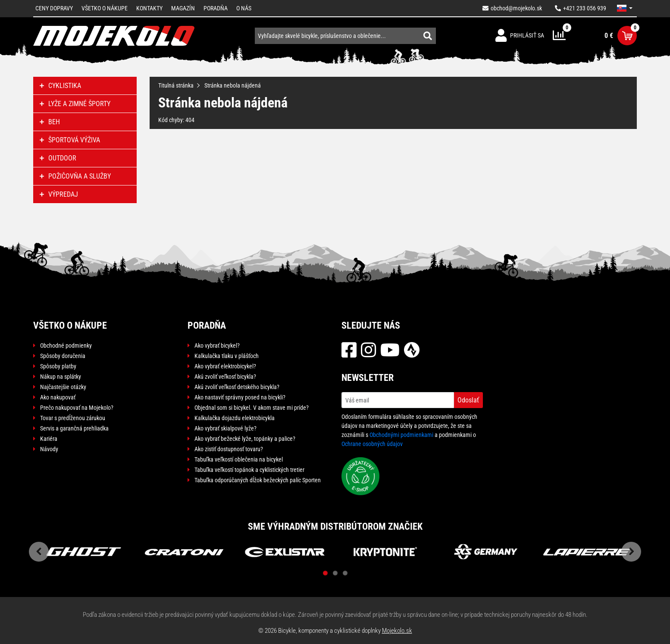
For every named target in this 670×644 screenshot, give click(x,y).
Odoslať (468, 400)
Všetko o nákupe (105, 8)
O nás (244, 8)
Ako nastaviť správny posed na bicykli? (240, 397)
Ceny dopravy (54, 8)
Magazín (183, 8)
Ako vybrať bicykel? (217, 346)
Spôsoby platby (58, 366)
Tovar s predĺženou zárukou (73, 418)
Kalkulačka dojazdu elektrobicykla (235, 418)
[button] (625, 8)
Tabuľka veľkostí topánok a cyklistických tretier (249, 470)
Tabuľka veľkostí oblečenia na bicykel (239, 459)
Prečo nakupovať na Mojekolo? (77, 408)
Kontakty (149, 8)
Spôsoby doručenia (63, 356)
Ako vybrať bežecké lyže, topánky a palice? (245, 439)
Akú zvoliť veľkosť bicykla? (225, 377)
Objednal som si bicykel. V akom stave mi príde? (252, 408)
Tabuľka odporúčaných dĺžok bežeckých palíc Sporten (258, 480)
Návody (49, 449)
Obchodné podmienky (66, 346)
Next (631, 552)
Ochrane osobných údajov (372, 444)
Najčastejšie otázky (63, 387)
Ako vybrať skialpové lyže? (225, 428)
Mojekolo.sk (397, 631)
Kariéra (49, 439)
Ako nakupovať (58, 397)
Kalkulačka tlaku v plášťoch (227, 356)
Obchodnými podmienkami (401, 435)
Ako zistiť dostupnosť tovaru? (229, 449)
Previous (39, 552)
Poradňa (216, 8)
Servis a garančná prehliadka (74, 428)
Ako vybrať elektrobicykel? (225, 366)
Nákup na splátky (61, 377)
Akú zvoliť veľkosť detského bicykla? (237, 387)
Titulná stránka (176, 85)
